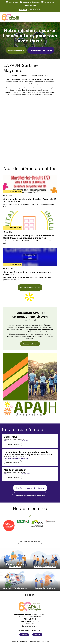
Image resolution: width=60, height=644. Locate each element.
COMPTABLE (11, 437)
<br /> (30, 111)
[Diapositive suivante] (30, 516)
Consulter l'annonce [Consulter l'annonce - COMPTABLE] (13, 444)
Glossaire (36, 2)
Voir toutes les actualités (30, 287)
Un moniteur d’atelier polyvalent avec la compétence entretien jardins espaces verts (28, 453)
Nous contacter (12, 2)
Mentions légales (35, 641)
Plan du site (45, 641)
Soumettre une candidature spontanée (30, 496)
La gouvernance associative (41, 50)
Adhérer (23, 10)
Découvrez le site (30, 344)
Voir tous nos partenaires (30, 540)
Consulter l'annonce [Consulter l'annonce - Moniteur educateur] (13, 478)
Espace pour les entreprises (15, 564)
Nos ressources (48, 2)
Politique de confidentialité (19, 641)
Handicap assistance (45, 566)
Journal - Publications (15, 587)
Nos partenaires (30, 6)
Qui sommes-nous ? (16, 50)
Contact (37, 634)
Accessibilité (34, 10)
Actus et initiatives (13, 191)
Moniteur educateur (15, 470)
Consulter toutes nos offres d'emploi (30, 488)
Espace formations (45, 587)
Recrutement (25, 2)
